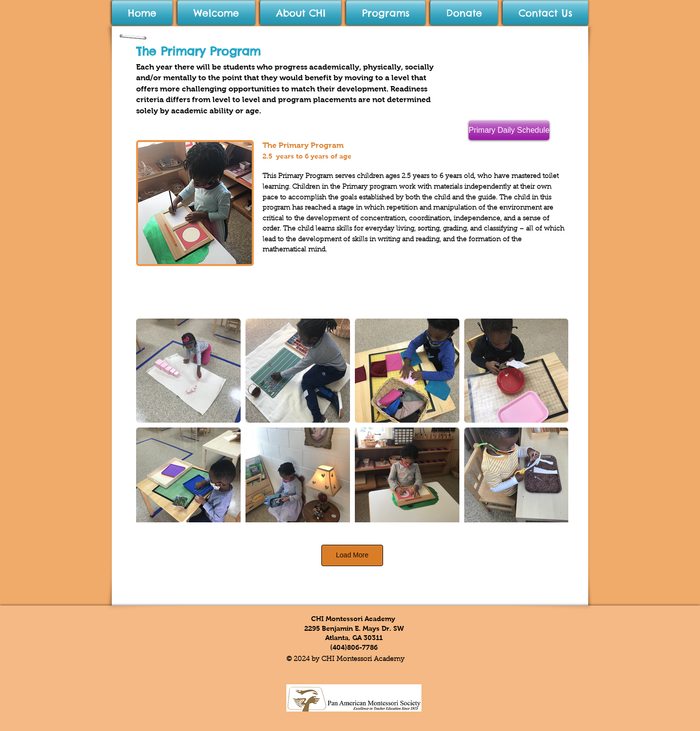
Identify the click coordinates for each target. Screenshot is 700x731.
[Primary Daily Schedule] (509, 130)
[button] (301, 13)
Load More (352, 555)
